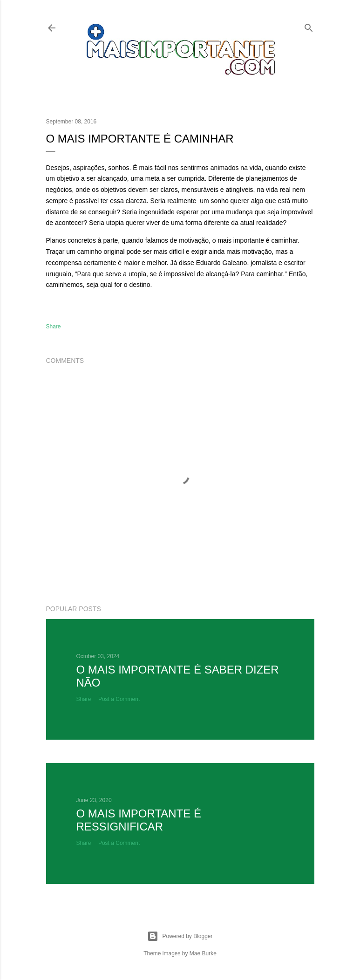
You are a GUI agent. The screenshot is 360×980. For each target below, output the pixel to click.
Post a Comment (119, 699)
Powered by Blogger (180, 936)
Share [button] (54, 327)
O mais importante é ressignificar (139, 820)
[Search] (309, 26)
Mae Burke (203, 953)
